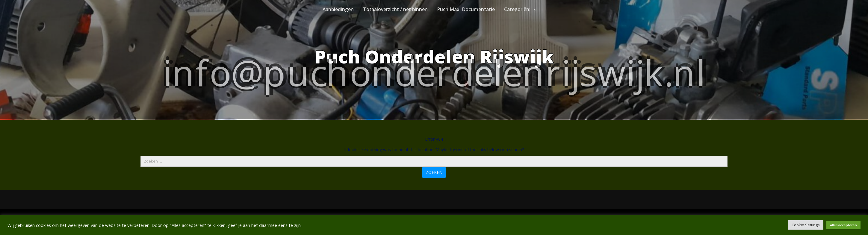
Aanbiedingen (338, 9)
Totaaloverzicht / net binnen (395, 9)
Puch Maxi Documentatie (466, 9)
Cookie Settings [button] (806, 225)
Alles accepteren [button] (843, 225)
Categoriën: (517, 9)
